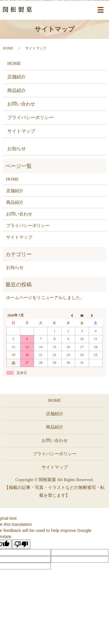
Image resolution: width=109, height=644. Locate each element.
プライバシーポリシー (31, 117)
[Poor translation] (21, 544)
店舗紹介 (17, 77)
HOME (8, 48)
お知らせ (17, 149)
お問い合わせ (21, 104)
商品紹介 (17, 90)
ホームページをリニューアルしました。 (45, 298)
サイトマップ (21, 131)
